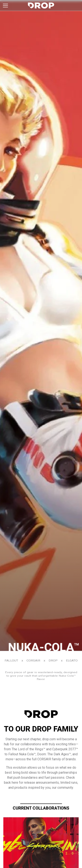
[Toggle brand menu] (5, 5)
